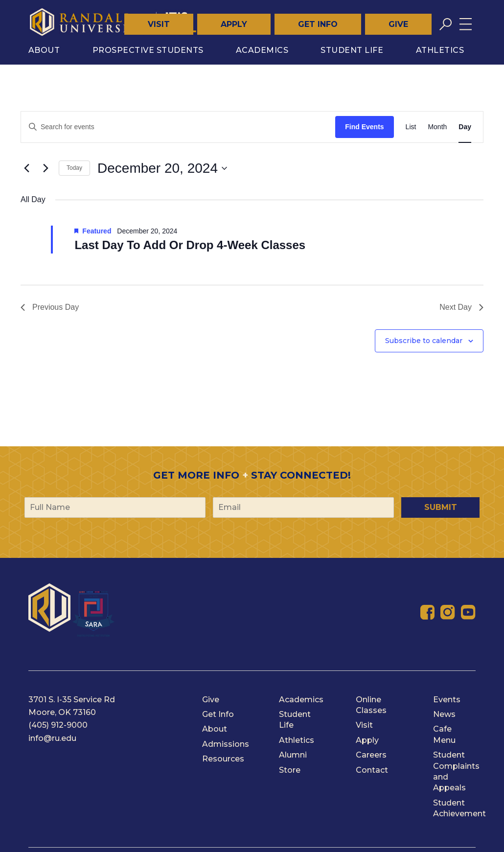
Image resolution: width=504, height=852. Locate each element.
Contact (372, 770)
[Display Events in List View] (411, 127)
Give (398, 24)
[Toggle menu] (466, 24)
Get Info (318, 24)
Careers (371, 755)
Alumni (293, 755)
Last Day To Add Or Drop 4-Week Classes (190, 245)
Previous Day (50, 307)
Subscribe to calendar (424, 341)
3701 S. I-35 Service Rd (72, 700)
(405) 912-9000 (58, 725)
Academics (262, 50)
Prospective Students (148, 50)
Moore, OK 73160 (62, 712)
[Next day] (46, 168)
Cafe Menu (444, 734)
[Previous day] (26, 168)
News (444, 714)
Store (290, 770)
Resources (223, 759)
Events (447, 700)
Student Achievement (459, 808)
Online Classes (371, 705)
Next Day (461, 307)
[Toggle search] (446, 24)
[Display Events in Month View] (437, 127)
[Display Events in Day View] (465, 127)
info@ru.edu (52, 738)
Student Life (352, 50)
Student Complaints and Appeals (456, 771)
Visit (159, 24)
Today (74, 168)
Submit (441, 507)
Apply (234, 24)
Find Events (364, 127)
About (44, 50)
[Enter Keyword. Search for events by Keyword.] (178, 127)
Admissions (226, 744)
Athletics (440, 50)
